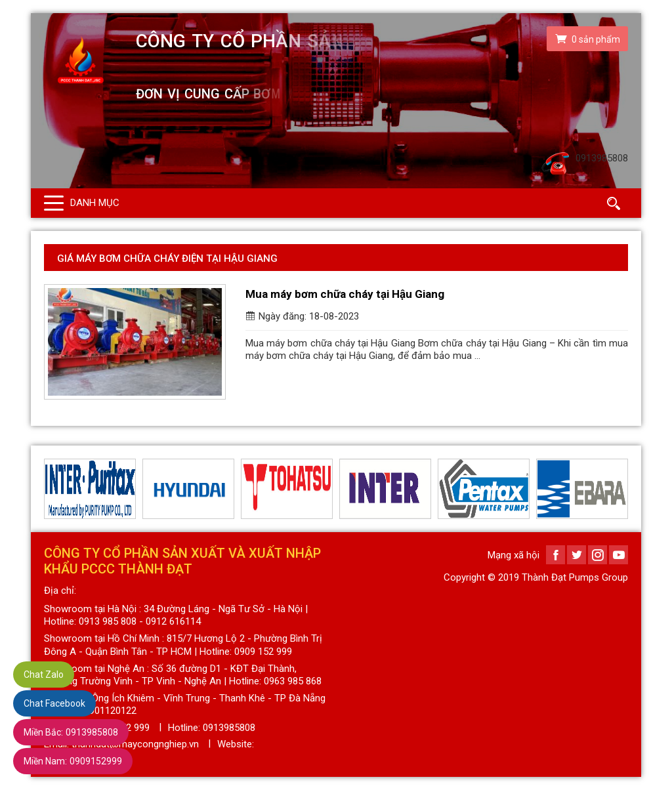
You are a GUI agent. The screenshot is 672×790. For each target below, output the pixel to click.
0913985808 (71, 732)
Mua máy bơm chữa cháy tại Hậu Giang (345, 294)
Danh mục (95, 203)
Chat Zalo (44, 675)
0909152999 (73, 761)
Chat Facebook (54, 703)
